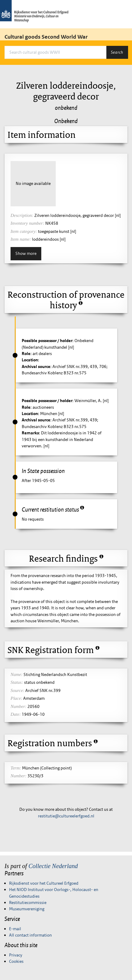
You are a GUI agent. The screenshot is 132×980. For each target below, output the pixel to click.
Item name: (21, 239)
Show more (26, 253)
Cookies (16, 961)
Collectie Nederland (53, 866)
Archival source (36, 366)
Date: (16, 714)
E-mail (15, 929)
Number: (19, 706)
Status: (17, 682)
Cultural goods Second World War (46, 37)
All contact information (30, 935)
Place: (16, 698)
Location (30, 360)
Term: (16, 768)
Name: (17, 674)
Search (117, 52)
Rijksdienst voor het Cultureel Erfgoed (44, 883)
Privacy (16, 955)
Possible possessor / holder (47, 341)
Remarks (30, 433)
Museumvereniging (27, 909)
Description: (22, 215)
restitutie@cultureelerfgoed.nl (66, 816)
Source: (17, 690)
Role (26, 354)
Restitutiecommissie (28, 902)
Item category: (24, 231)
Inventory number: (27, 223)
